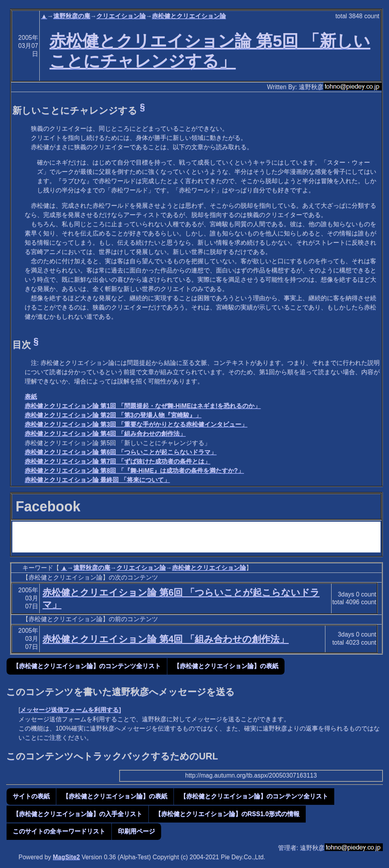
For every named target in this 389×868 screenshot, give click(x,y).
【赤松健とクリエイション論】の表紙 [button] (226, 666)
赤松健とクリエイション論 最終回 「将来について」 (97, 480)
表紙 (31, 397)
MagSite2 (66, 857)
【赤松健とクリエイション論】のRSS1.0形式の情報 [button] (227, 814)
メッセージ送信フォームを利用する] (70, 710)
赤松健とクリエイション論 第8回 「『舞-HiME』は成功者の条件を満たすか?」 (134, 471)
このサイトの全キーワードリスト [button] (59, 831)
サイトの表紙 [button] (31, 796)
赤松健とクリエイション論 (189, 16)
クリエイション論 (121, 16)
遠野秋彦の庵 (72, 16)
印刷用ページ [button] (136, 831)
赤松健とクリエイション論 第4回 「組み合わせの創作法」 (105, 434)
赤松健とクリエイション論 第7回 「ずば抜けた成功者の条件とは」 (118, 461)
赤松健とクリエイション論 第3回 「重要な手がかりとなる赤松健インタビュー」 (136, 424)
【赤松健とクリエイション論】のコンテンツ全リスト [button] (87, 666)
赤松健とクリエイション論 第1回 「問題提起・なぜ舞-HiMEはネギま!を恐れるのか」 (143, 406)
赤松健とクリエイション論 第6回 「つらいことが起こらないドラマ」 (121, 452)
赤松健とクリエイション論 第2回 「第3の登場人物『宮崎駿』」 (113, 415)
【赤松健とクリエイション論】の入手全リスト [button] (77, 814)
